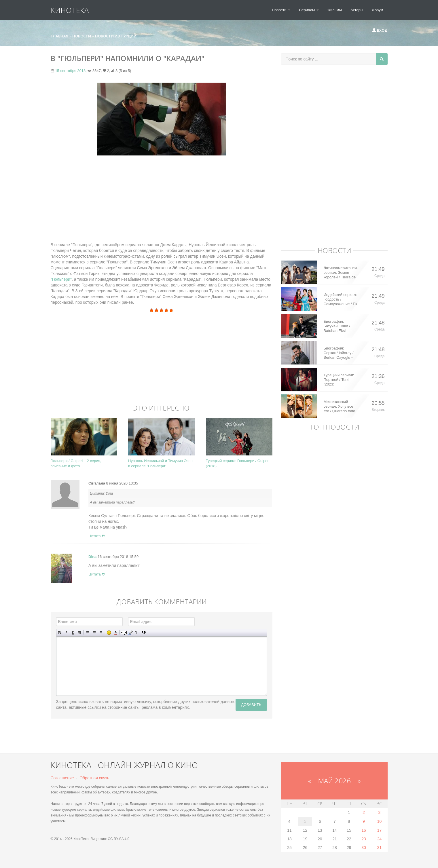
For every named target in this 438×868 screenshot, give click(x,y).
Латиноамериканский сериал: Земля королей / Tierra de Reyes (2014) (341, 273)
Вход (380, 30)
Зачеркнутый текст (80, 633)
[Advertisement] (162, 196)
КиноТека (70, 10)
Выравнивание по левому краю (88, 633)
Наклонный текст (66, 633)
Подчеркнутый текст (73, 633)
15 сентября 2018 (70, 71)
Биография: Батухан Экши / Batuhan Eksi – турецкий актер (337, 326)
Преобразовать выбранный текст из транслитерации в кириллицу (137, 633)
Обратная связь (94, 778)
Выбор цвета (116, 633)
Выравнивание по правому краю (101, 633)
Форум (378, 10)
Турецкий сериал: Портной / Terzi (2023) (339, 380)
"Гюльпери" (61, 279)
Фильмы (335, 10)
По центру (94, 633)
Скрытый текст (124, 633)
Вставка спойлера (144, 633)
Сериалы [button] (309, 10)
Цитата (96, 536)
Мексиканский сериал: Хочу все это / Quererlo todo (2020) (340, 407)
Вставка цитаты (130, 633)
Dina (92, 557)
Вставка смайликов (109, 633)
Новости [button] (281, 10)
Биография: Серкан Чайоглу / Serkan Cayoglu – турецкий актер (339, 353)
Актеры (357, 10)
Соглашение (62, 778)
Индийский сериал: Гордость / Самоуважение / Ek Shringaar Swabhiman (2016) (341, 299)
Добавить (251, 705)
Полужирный (60, 633)
